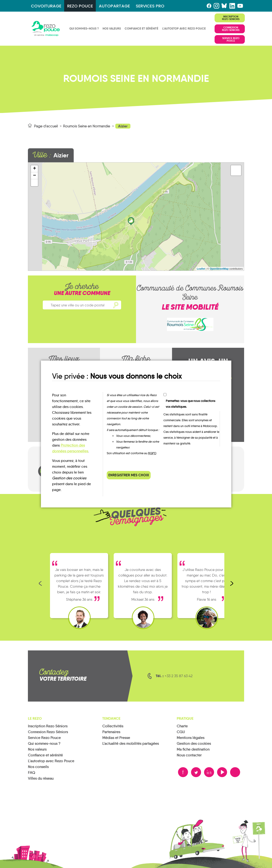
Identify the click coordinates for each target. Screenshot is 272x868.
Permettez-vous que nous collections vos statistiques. (191, 404)
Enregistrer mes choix (129, 475)
